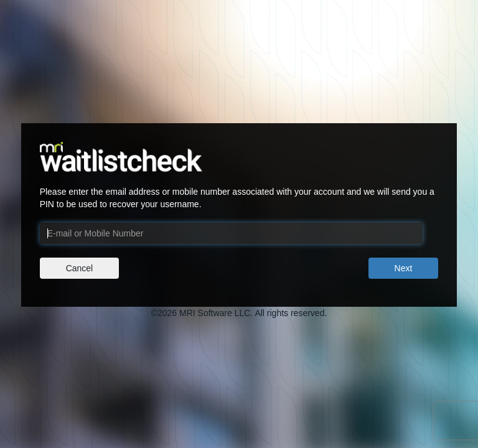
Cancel (80, 268)
